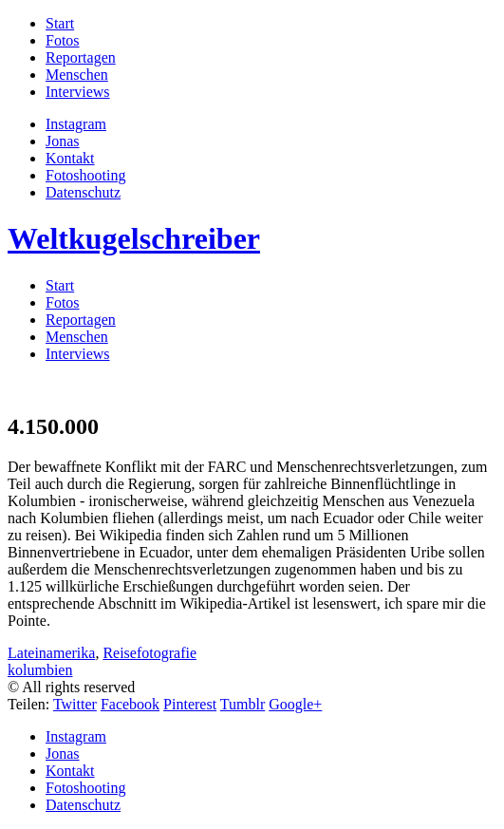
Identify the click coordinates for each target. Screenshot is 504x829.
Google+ (295, 704)
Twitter (75, 704)
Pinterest (190, 704)
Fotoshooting (85, 175)
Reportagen (81, 57)
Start (60, 23)
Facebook (130, 704)
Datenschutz (83, 192)
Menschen (77, 75)
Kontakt (70, 158)
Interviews (78, 92)
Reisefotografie (149, 653)
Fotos (63, 40)
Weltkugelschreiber (134, 238)
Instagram (76, 124)
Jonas (63, 141)
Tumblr (243, 704)
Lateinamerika (51, 653)
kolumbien (40, 670)
